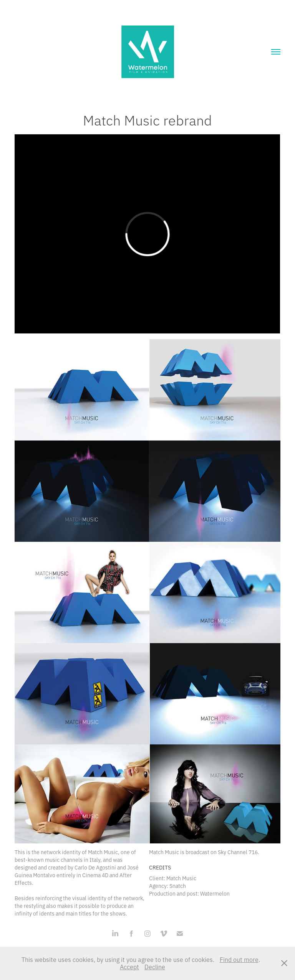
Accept (129, 967)
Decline (155, 967)
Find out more (239, 959)
